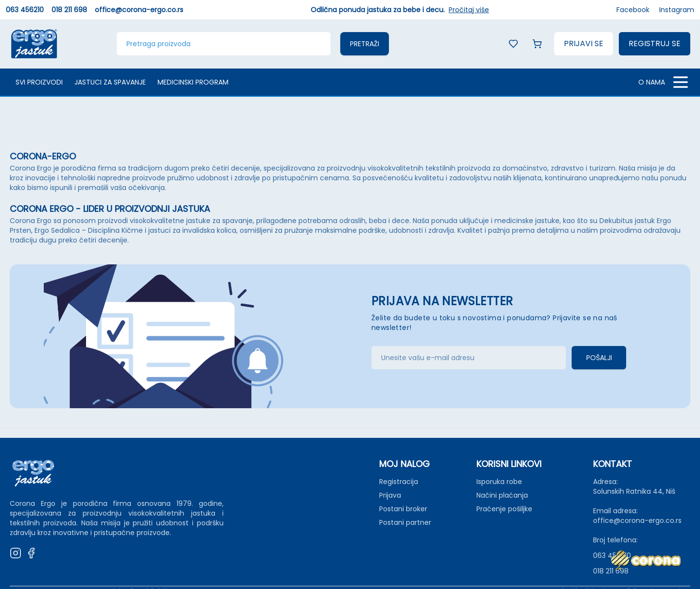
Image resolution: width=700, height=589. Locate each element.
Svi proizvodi (39, 82)
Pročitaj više (469, 10)
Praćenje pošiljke (504, 509)
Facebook (633, 10)
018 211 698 (69, 10)
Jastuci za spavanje (110, 82)
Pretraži (365, 44)
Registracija (399, 482)
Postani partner (405, 522)
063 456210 (25, 10)
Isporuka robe (499, 482)
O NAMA (652, 82)
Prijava (390, 495)
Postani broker (403, 509)
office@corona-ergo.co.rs (139, 10)
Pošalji (599, 358)
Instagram (677, 10)
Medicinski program (193, 82)
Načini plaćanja (502, 495)
